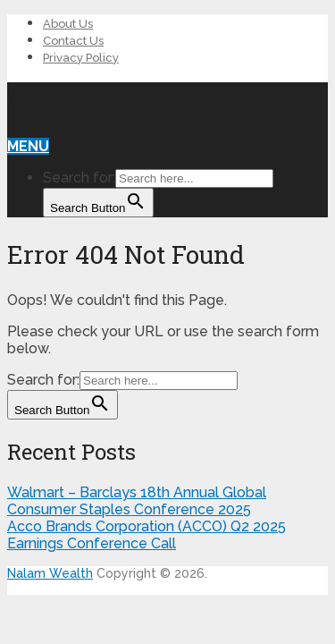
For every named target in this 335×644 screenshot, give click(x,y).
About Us (68, 24)
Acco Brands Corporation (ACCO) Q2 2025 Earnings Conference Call (147, 535)
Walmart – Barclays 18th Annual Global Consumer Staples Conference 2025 (137, 501)
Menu (28, 146)
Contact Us (73, 41)
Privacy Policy (81, 58)
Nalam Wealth (127, 102)
